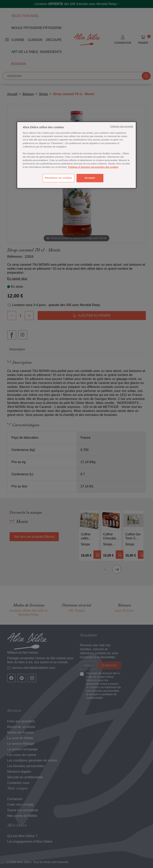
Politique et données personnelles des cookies (93, 167)
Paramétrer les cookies (58, 178)
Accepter (90, 178)
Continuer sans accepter (122, 126)
